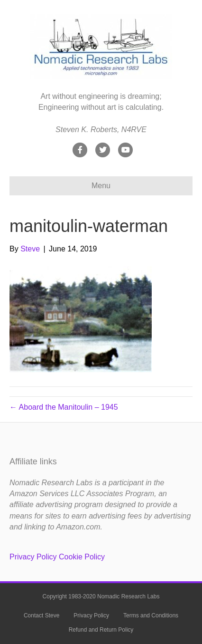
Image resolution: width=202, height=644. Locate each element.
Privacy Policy (33, 557)
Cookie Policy (82, 557)
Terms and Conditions (151, 615)
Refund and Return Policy (101, 630)
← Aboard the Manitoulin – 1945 (64, 407)
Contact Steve (41, 615)
